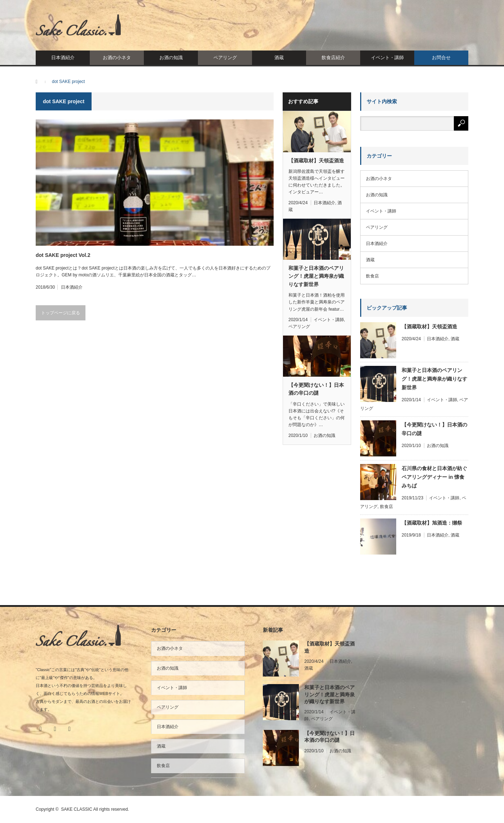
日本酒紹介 (63, 58)
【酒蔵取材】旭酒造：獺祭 (432, 523)
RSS (69, 729)
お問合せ (441, 58)
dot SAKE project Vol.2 (63, 255)
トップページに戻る (61, 313)
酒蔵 (279, 58)
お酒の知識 (171, 58)
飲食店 (372, 276)
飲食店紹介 (333, 58)
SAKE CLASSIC (77, 809)
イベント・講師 (387, 58)
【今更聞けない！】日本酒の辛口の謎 (316, 389)
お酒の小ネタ (117, 58)
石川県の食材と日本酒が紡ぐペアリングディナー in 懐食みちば (434, 477)
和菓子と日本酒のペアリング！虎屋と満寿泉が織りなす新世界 (316, 276)
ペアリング (225, 58)
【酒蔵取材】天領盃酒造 (316, 161)
